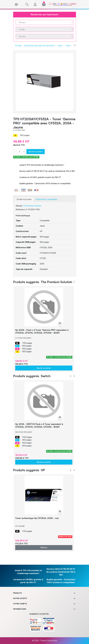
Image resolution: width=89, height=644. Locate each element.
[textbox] (44, 22)
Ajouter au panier (36, 151)
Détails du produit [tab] (24, 199)
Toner (68, 46)
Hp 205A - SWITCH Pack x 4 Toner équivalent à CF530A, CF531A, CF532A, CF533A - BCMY (39, 425)
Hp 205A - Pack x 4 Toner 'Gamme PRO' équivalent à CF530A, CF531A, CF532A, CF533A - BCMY (42, 331)
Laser (60, 46)
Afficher (44, 548)
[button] (27, 4)
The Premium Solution (32, 206)
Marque (19, 206)
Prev (71, 282)
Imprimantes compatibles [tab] (46, 199)
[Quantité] (19, 152)
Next (74, 282)
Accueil (18, 46)
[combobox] (45, 22)
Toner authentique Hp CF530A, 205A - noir (37, 518)
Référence (20, 210)
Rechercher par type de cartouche (39, 46)
